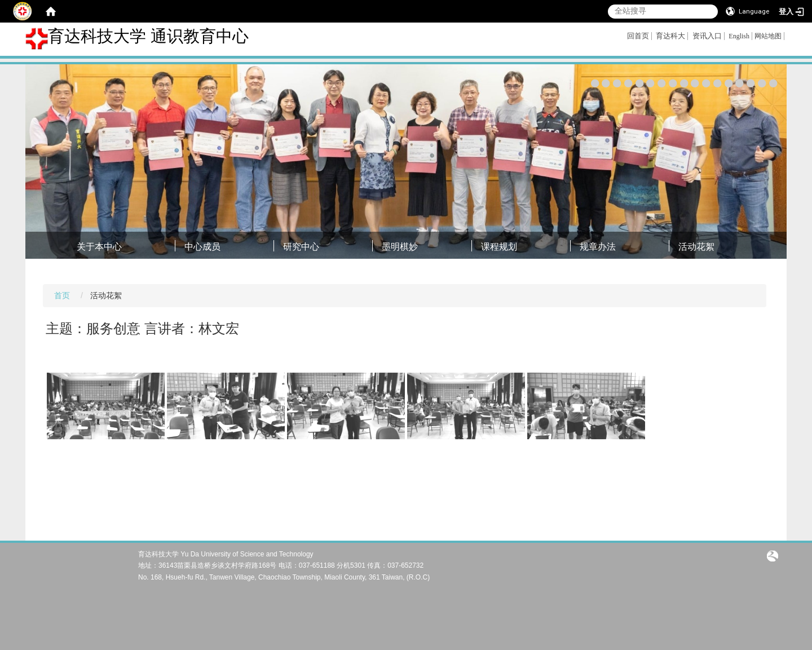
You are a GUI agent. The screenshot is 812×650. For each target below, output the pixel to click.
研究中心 (301, 247)
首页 (62, 295)
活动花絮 (696, 247)
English (739, 36)
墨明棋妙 (400, 247)
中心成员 (202, 247)
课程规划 (499, 247)
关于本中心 (99, 247)
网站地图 (768, 36)
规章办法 (598, 247)
